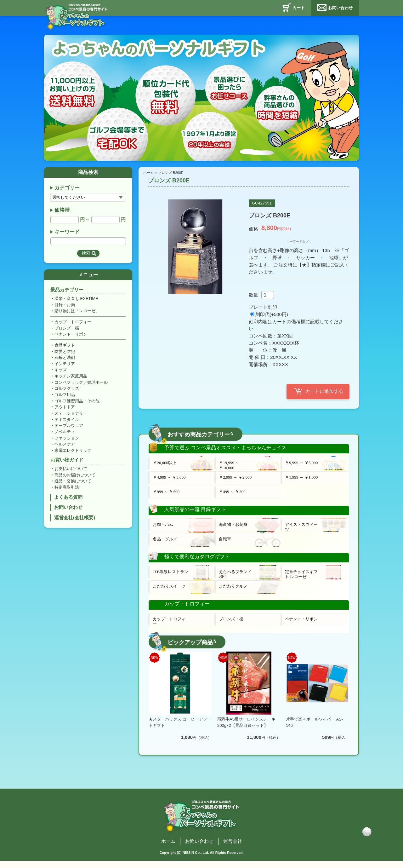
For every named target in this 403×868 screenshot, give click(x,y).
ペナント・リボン (71, 336)
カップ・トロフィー (73, 323)
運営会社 (233, 845)
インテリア (65, 366)
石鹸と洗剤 (65, 360)
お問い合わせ (340, 8)
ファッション (67, 442)
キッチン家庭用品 (71, 379)
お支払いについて (71, 473)
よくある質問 (68, 502)
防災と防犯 (65, 353)
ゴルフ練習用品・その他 (77, 404)
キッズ (61, 372)
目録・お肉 (65, 306)
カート (299, 8)
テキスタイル (67, 423)
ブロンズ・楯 (67, 330)
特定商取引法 (67, 492)
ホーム (148, 173)
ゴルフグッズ (67, 391)
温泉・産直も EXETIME (76, 300)
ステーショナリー (71, 417)
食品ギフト (65, 347)
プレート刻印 (263, 309)
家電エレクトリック (73, 454)
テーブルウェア (69, 429)
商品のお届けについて (75, 479)
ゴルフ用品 (65, 397)
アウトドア (65, 410)
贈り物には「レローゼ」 (77, 312)
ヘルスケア (65, 448)
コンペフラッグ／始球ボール (81, 385)
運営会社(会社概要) (75, 523)
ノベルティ (65, 436)
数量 (253, 296)
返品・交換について (73, 486)
